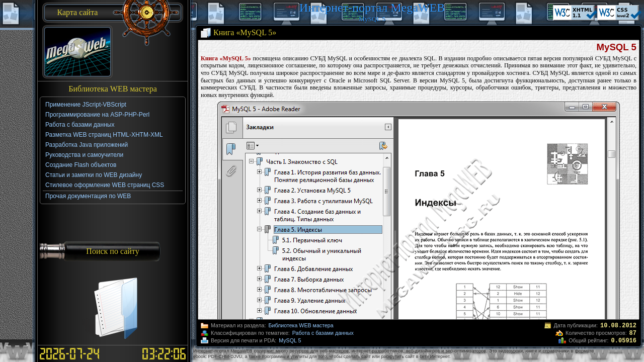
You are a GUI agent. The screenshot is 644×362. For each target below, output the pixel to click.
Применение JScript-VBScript (86, 105)
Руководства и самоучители (84, 155)
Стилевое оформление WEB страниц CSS (105, 185)
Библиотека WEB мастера (301, 325)
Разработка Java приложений (87, 145)
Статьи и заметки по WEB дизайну (94, 175)
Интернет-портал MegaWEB (372, 8)
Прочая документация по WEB (88, 196)
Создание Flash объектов (81, 165)
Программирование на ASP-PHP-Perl (97, 115)
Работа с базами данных (323, 333)
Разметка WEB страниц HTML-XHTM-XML (104, 135)
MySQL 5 (290, 340)
